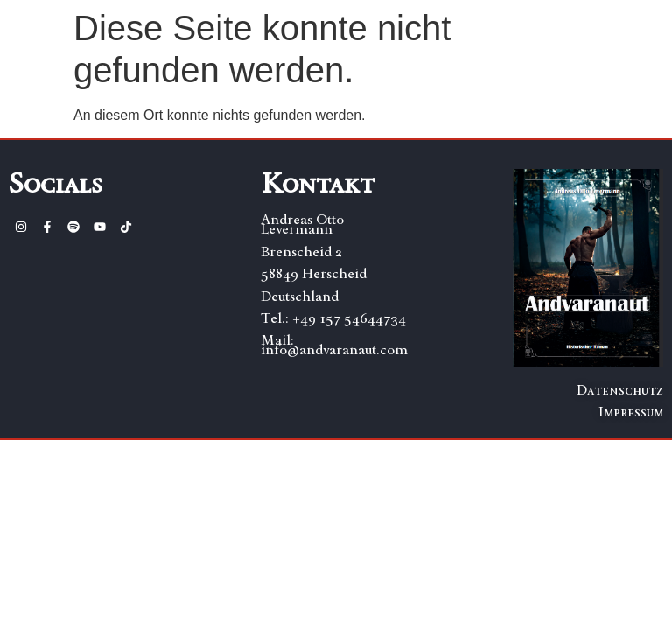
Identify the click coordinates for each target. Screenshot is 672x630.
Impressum (631, 412)
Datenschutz (620, 390)
